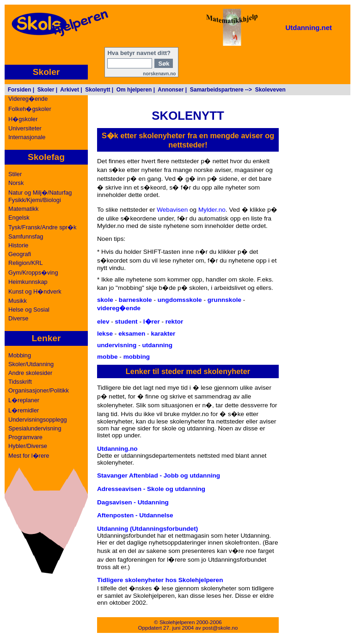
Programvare (25, 437)
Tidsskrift (20, 382)
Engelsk (19, 218)
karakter (163, 334)
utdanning (157, 345)
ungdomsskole (180, 300)
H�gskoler (23, 119)
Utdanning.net (309, 28)
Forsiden (20, 90)
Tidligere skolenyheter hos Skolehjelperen (160, 580)
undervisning (117, 345)
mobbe (107, 357)
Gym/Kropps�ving (33, 273)
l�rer (152, 322)
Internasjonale (27, 137)
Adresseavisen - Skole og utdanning (151, 489)
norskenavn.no (159, 74)
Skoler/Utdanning (31, 364)
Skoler (46, 90)
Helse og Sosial (29, 310)
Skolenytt (98, 90)
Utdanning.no (117, 449)
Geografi (20, 254)
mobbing (137, 357)
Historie (18, 245)
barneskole (135, 300)
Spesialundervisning (35, 428)
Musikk (18, 301)
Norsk (16, 183)
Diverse (18, 318)
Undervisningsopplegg (38, 420)
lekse (105, 334)
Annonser (171, 90)
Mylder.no (212, 210)
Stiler (15, 174)
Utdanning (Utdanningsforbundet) (147, 529)
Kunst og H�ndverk (35, 291)
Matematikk (23, 209)
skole (105, 300)
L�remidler (24, 410)
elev (103, 322)
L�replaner (24, 400)
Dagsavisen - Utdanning (133, 502)
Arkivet (70, 90)
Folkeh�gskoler (30, 109)
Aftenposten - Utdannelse (135, 515)
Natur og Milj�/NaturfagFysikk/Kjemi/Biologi (40, 196)
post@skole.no (220, 628)
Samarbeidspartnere (217, 90)
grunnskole (224, 300)
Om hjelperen (134, 90)
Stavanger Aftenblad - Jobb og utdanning (159, 475)
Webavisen (172, 210)
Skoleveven (270, 90)
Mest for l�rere (29, 456)
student (126, 322)
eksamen (132, 334)
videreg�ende (119, 308)
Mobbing (20, 355)
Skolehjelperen (177, 622)
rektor (174, 322)
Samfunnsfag (26, 236)
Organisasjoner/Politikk (39, 390)
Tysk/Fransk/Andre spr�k (42, 227)
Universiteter (25, 128)
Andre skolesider (30, 373)
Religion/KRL (26, 263)
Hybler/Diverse (28, 446)
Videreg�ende (28, 99)
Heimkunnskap (28, 282)
